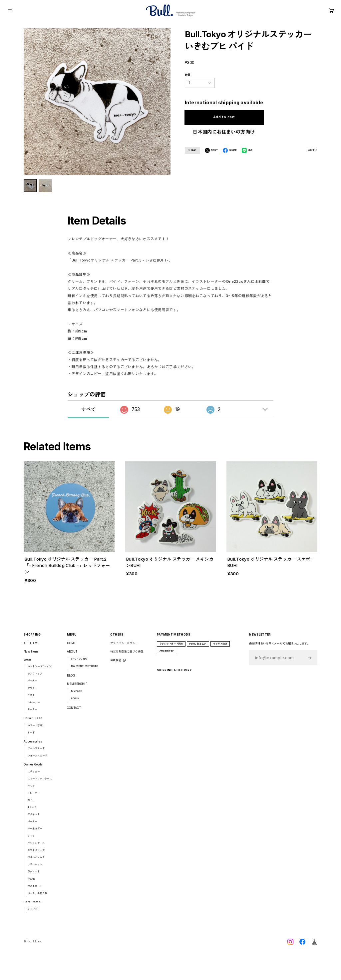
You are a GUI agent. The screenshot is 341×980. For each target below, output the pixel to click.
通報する (313, 150)
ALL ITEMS (32, 647)
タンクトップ (35, 677)
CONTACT (74, 712)
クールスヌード (36, 752)
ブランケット (35, 868)
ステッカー (34, 775)
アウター (32, 692)
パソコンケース (36, 847)
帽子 (30, 804)
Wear (27, 663)
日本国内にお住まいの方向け (224, 132)
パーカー (32, 685)
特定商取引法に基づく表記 (127, 656)
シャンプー (34, 913)
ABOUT (72, 656)
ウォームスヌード (37, 759)
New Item (31, 656)
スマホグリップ (36, 854)
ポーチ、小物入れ (37, 897)
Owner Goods (33, 768)
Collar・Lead (33, 722)
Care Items (32, 906)
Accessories (33, 745)
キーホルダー (35, 833)
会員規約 (116, 664)
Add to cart (224, 117)
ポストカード (35, 890)
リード (31, 736)
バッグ (31, 790)
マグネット (34, 818)
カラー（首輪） (36, 729)
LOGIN (75, 702)
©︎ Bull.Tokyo (33, 945)
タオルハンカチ (36, 861)
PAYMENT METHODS (85, 670)
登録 (310, 661)
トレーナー (34, 706)
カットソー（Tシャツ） (41, 670)
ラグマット (34, 876)
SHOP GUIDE (79, 662)
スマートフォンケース (40, 782)
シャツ (31, 840)
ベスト (31, 699)
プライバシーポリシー (124, 647)
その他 (31, 883)
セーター (32, 713)
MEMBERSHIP (77, 688)
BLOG (71, 679)
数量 (188, 75)
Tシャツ (32, 811)
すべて (88, 413)
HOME (71, 647)
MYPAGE (77, 695)
